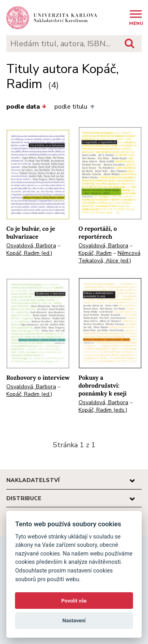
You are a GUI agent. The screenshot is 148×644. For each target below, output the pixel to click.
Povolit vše (74, 601)
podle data (26, 107)
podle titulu (74, 107)
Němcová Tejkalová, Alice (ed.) (110, 257)
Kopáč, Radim (95, 253)
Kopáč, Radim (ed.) (29, 253)
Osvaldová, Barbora (31, 246)
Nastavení (74, 620)
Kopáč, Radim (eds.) (103, 410)
